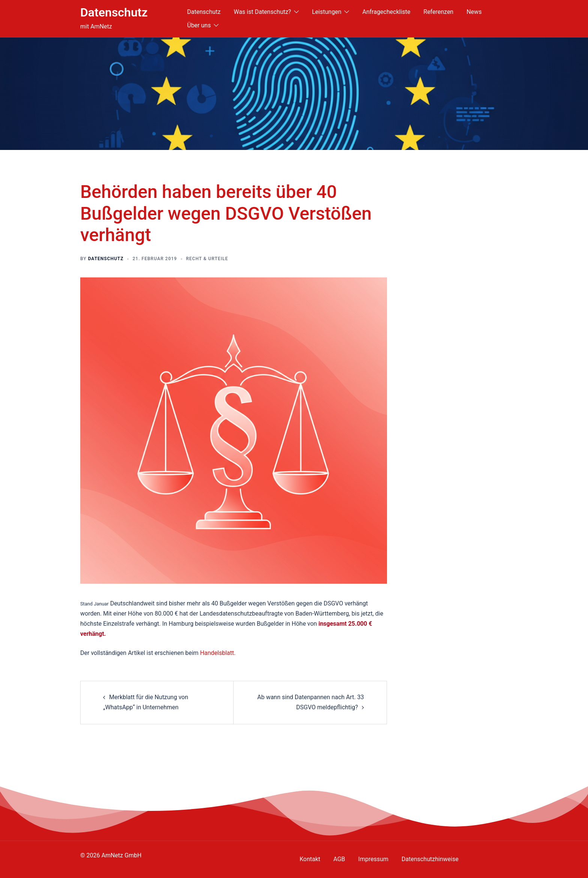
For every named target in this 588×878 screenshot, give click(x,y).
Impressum (373, 859)
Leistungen (327, 12)
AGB (339, 859)
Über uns (199, 25)
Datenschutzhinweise (430, 859)
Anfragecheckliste (386, 12)
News (474, 12)
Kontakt (310, 859)
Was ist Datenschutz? (262, 12)
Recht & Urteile (207, 259)
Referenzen (438, 12)
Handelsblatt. (218, 653)
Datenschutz (114, 12)
